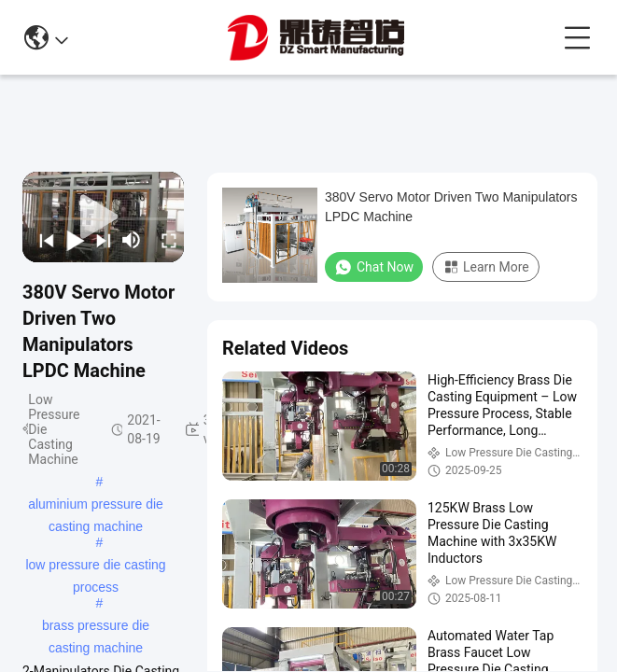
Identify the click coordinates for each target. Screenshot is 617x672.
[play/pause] (70, 240)
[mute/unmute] (132, 240)
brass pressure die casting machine (96, 627)
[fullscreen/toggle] (164, 240)
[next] (99, 240)
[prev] (42, 240)
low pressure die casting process (95, 567)
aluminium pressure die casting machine (96, 506)
